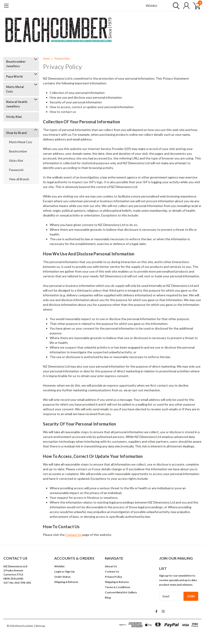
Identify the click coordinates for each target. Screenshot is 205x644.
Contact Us (73, 535)
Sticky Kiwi (14, 117)
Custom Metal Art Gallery (121, 592)
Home (46, 59)
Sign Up (70, 572)
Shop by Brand (16, 133)
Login (58, 572)
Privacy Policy (62, 59)
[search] (175, 6)
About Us (111, 566)
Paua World (14, 76)
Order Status (62, 577)
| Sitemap (39, 626)
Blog (108, 598)
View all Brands (19, 179)
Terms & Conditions (118, 587)
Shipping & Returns (66, 582)
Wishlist (152, 6)
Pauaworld (16, 170)
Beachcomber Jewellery (16, 64)
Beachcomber (18, 151)
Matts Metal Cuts (15, 89)
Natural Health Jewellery (17, 104)
